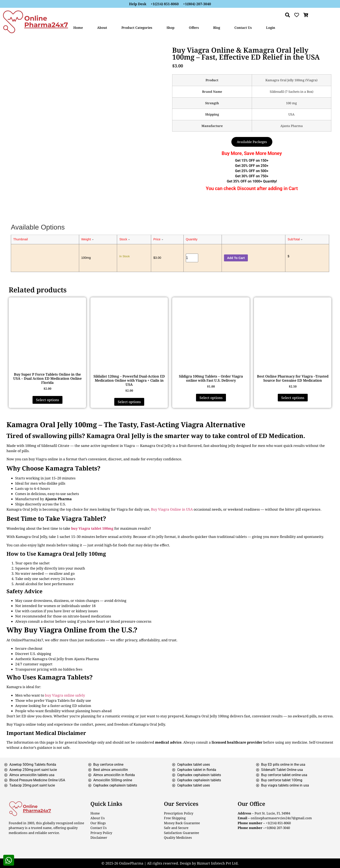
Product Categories (137, 28)
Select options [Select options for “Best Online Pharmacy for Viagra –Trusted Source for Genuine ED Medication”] (293, 398)
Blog (217, 28)
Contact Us (243, 28)
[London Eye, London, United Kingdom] (284, 845)
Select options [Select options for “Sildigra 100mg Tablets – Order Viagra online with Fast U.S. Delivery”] (211, 398)
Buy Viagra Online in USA (172, 509)
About (102, 28)
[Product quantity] (192, 258)
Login (271, 28)
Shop (171, 28)
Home (78, 28)
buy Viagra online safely (65, 695)
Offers (194, 28)
